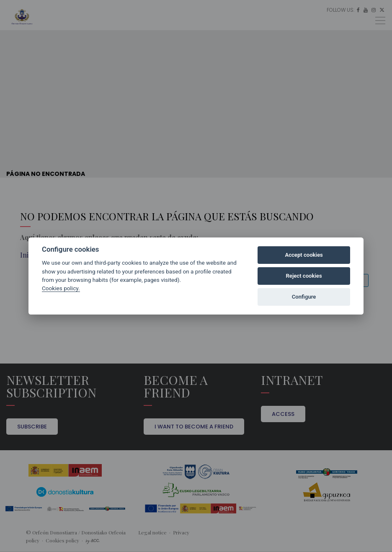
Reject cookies (304, 276)
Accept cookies (304, 255)
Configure (304, 297)
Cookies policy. (61, 288)
